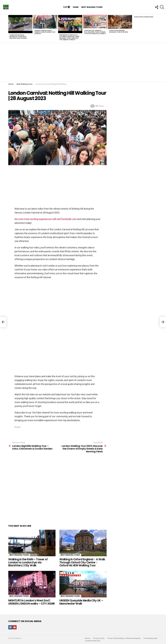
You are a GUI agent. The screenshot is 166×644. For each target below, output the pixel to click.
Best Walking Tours (92, 7)
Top (67, 7)
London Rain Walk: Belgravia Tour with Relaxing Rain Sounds (18, 36)
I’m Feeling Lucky (151, 638)
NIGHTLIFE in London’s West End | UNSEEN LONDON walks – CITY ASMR (32, 602)
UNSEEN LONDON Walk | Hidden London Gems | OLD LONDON (45, 32)
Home (76, 7)
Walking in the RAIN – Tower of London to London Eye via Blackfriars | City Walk (28, 562)
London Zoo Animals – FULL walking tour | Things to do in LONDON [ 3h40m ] (95, 32)
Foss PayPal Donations (144, 17)
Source (17, 427)
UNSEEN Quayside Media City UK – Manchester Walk (81, 602)
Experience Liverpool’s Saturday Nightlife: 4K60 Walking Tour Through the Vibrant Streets (69, 37)
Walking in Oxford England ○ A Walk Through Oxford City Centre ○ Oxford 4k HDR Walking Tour (82, 562)
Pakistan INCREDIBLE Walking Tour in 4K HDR (119, 31)
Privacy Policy (99, 638)
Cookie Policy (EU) (93, 641)
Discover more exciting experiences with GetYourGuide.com (46, 219)
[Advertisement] (83, 62)
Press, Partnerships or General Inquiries (124, 638)
